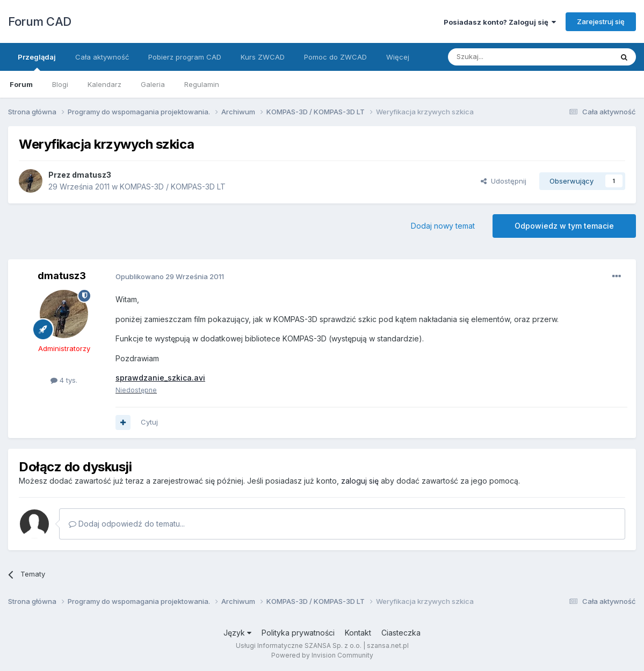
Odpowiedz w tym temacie (564, 226)
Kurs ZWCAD (263, 57)
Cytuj (149, 422)
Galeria (153, 84)
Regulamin (202, 84)
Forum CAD (40, 21)
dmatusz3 (92, 175)
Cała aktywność (102, 57)
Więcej (398, 57)
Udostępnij (504, 181)
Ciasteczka (401, 633)
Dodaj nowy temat (443, 226)
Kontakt (358, 633)
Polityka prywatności (298, 633)
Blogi (60, 84)
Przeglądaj (37, 62)
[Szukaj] (504, 57)
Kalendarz (104, 84)
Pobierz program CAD (185, 57)
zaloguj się (360, 481)
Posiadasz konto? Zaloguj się (500, 22)
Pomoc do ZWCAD (335, 57)
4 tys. (64, 380)
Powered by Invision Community (322, 655)
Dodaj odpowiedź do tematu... (127, 524)
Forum (21, 84)
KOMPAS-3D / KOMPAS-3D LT (173, 187)
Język (237, 633)
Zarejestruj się (601, 21)
